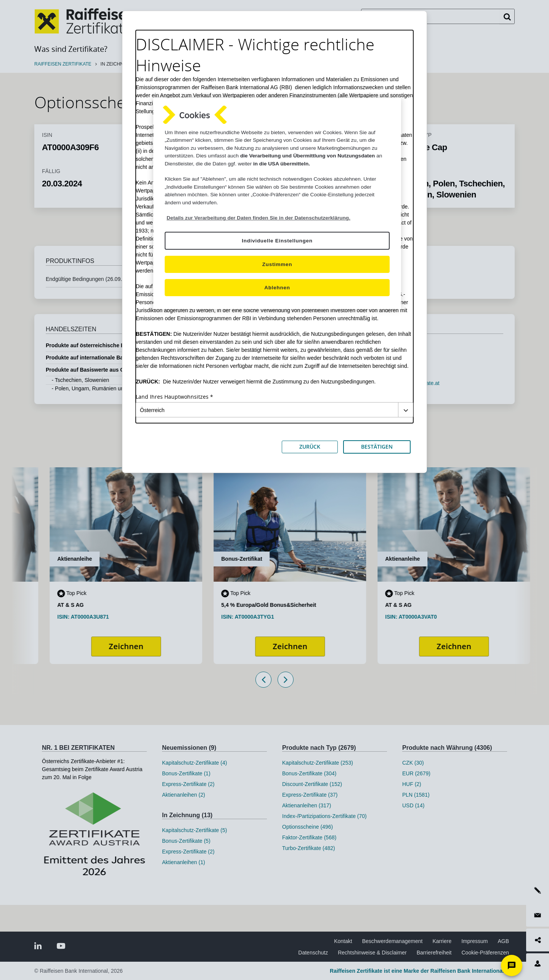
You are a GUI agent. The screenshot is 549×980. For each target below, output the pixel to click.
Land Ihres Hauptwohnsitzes (172, 397)
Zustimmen (277, 264)
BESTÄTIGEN (377, 447)
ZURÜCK (310, 447)
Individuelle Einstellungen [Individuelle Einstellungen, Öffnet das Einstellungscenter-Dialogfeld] (277, 241)
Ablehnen (277, 288)
